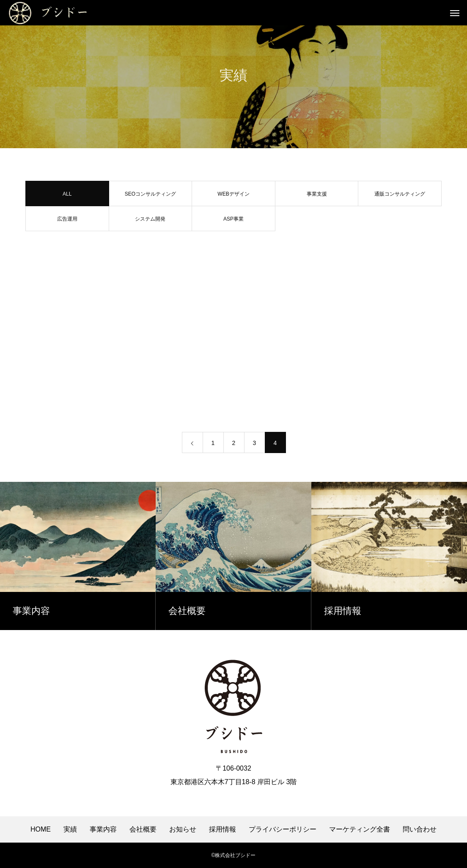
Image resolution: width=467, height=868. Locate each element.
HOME (41, 829)
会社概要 (143, 829)
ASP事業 (233, 221)
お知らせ (183, 829)
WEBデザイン (233, 196)
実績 (70, 829)
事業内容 (103, 829)
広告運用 (67, 221)
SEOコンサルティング (150, 196)
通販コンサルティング (400, 196)
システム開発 (150, 221)
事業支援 (317, 196)
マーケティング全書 (360, 829)
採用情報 (223, 829)
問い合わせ (420, 829)
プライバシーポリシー (283, 829)
